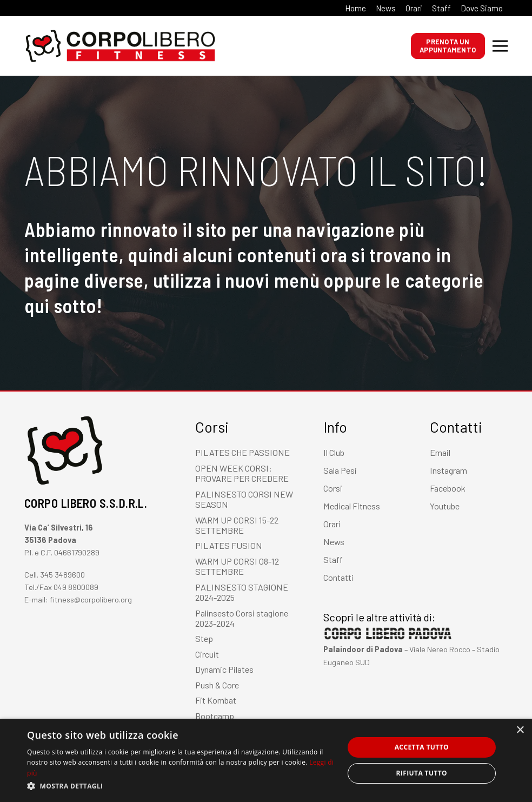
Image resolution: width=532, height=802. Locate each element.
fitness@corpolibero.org (91, 599)
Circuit (207, 654)
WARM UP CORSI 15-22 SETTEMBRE (237, 525)
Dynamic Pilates (224, 669)
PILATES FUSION (229, 545)
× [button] (520, 730)
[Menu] (500, 46)
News (334, 542)
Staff (333, 559)
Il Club (334, 452)
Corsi (333, 488)
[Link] (43, 46)
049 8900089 (76, 587)
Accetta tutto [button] (422, 747)
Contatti (338, 577)
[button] (181, 786)
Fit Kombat (216, 700)
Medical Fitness (352, 506)
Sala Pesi (340, 470)
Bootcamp (215, 716)
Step (204, 638)
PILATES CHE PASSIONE (242, 452)
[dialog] (266, 760)
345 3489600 (62, 575)
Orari (332, 524)
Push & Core (217, 685)
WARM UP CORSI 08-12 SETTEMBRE (237, 566)
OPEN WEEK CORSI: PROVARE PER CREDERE (242, 473)
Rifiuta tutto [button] (422, 773)
